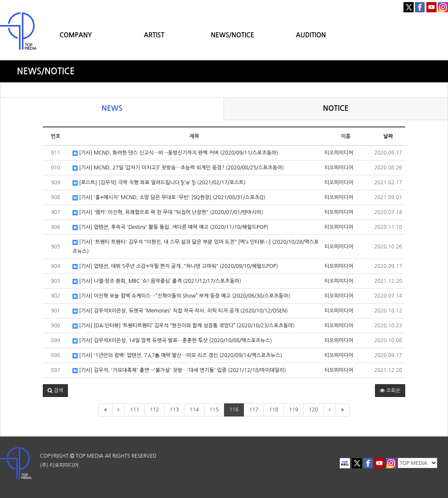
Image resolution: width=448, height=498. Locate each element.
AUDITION (311, 35)
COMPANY (76, 35)
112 (154, 410)
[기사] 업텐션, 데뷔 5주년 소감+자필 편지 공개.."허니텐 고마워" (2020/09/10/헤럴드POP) (175, 266)
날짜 (388, 136)
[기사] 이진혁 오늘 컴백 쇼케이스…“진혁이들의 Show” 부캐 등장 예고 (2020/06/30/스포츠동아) (181, 296)
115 (214, 410)
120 (314, 410)
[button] (55, 391)
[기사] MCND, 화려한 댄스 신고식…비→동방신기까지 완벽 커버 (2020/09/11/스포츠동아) (175, 153)
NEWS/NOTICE (232, 35)
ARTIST (154, 35)
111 (134, 410)
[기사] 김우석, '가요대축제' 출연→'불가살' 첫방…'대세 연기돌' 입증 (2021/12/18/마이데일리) (179, 370)
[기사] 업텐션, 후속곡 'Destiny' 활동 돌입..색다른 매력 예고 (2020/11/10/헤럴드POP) (170, 227)
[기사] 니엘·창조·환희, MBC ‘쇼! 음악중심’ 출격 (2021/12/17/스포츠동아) (157, 281)
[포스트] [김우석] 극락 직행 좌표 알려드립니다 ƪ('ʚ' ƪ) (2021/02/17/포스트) (159, 183)
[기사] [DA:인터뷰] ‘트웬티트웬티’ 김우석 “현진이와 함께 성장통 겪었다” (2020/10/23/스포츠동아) (184, 326)
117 (254, 410)
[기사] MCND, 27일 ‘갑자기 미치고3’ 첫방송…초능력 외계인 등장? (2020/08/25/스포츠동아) (178, 168)
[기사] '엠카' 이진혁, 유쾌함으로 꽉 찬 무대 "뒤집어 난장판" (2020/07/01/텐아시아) (168, 212)
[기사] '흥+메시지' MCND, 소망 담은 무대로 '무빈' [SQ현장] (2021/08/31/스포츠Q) (169, 198)
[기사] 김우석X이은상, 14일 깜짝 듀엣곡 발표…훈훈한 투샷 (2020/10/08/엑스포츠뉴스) (172, 341)
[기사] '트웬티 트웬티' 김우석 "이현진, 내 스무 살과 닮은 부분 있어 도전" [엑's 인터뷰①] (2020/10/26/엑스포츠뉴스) (196, 247)
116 (234, 410)
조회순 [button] (390, 391)
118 (274, 410)
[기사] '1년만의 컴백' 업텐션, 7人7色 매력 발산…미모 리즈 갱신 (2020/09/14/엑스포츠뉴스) (177, 356)
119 (294, 410)
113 (174, 410)
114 (194, 410)
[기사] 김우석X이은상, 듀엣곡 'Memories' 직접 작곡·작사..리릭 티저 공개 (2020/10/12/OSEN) (180, 311)
